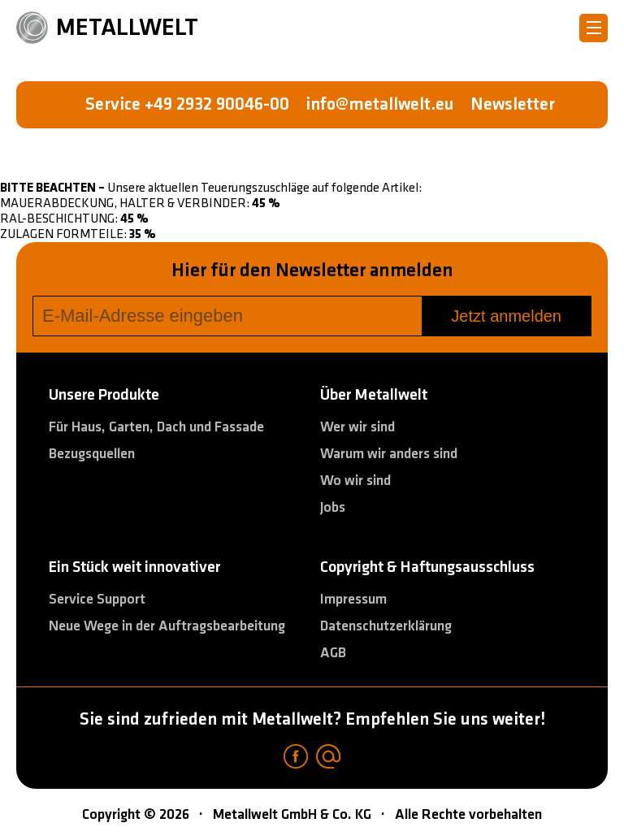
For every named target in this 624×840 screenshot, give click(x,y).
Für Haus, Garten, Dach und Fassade (156, 427)
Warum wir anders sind (389, 454)
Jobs (333, 507)
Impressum (353, 599)
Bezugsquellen (92, 454)
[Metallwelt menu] (594, 28)
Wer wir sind (357, 427)
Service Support (97, 599)
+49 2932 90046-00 (217, 104)
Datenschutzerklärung (386, 626)
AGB (333, 653)
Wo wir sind (355, 481)
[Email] (328, 758)
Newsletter (513, 104)
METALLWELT (107, 27)
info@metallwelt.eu (380, 104)
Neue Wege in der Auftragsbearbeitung (167, 626)
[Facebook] (296, 758)
